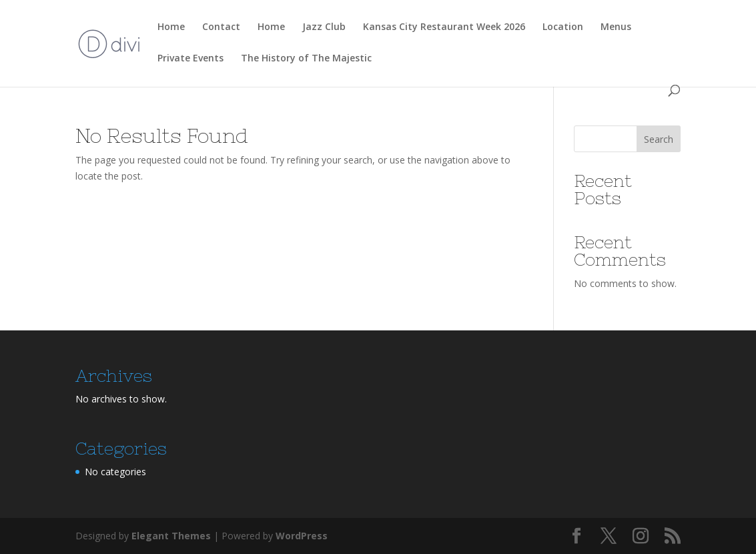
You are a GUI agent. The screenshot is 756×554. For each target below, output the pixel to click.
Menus (616, 27)
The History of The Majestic (306, 59)
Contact (221, 27)
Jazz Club (324, 27)
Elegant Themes (171, 536)
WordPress (302, 536)
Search (659, 139)
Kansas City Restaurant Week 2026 (444, 27)
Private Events (191, 59)
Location (563, 27)
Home (171, 27)
